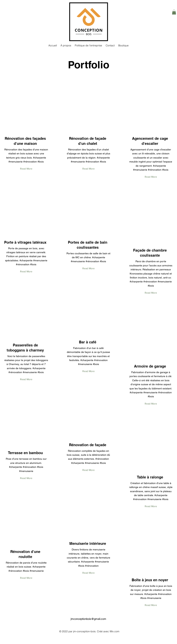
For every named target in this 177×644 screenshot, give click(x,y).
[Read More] (26, 169)
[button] (174, 12)
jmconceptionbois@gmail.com (88, 619)
